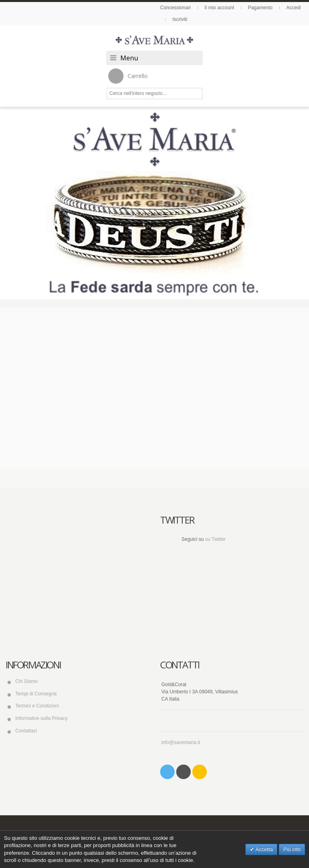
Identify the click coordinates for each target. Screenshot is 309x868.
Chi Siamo (26, 681)
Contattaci (26, 731)
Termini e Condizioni (37, 706)
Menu (129, 58)
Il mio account (219, 8)
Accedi (294, 8)
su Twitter (215, 539)
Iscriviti (180, 19)
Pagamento (260, 8)
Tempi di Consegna (36, 694)
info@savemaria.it (181, 742)
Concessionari (175, 8)
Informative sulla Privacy (41, 718)
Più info (292, 849)
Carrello (128, 76)
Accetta (264, 849)
